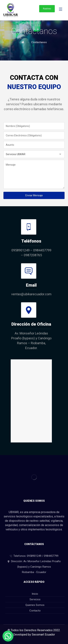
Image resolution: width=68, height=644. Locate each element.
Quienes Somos (35, 605)
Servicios (35, 599)
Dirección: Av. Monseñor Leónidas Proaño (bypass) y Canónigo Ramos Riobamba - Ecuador (34, 567)
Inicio (35, 594)
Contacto (35, 611)
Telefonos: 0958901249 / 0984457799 (34, 556)
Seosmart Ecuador (43, 635)
